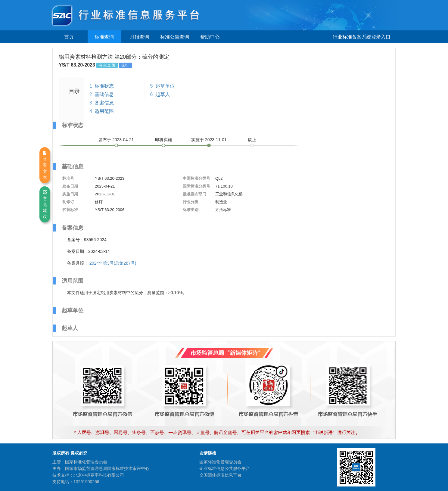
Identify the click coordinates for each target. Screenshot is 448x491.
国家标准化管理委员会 (220, 462)
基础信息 (104, 94)
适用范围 (104, 111)
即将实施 (163, 140)
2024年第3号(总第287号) (113, 263)
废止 (252, 140)
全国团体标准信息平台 (220, 475)
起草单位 (165, 86)
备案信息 (104, 103)
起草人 (163, 94)
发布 (116, 140)
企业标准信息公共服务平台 (225, 468)
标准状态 (104, 86)
